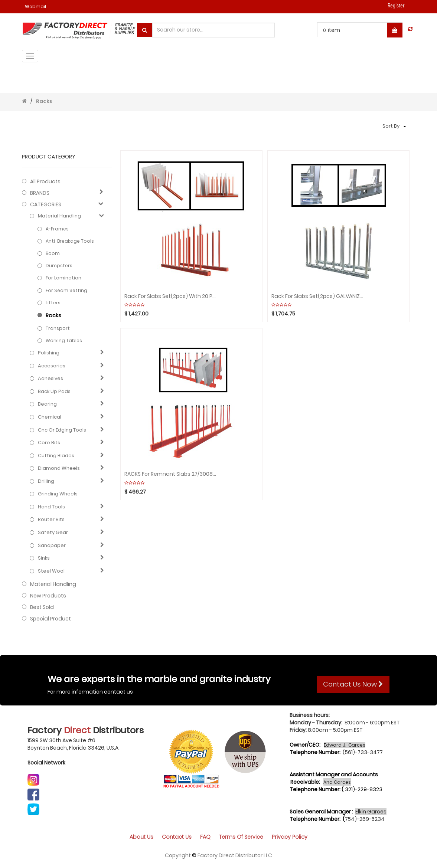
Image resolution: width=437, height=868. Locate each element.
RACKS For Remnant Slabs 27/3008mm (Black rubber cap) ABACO (171, 474)
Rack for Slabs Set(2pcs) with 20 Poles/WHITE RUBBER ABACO (171, 296)
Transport (58, 328)
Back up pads (54, 392)
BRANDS (40, 193)
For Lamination (63, 278)
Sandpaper (52, 546)
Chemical (50, 417)
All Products (45, 181)
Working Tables (64, 340)
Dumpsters (59, 266)
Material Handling (59, 216)
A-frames (57, 229)
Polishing (49, 353)
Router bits (51, 520)
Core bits (49, 443)
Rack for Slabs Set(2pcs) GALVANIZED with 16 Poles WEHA (318, 296)
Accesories (52, 366)
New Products (48, 596)
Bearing (47, 404)
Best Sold (42, 607)
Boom (53, 253)
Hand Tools (51, 507)
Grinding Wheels (58, 494)
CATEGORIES (46, 204)
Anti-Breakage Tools (70, 241)
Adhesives (50, 379)
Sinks (44, 558)
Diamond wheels (59, 468)
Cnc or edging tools (62, 430)
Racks (44, 101)
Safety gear (53, 533)
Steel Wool (51, 571)
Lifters (53, 303)
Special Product (50, 619)
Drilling (46, 481)
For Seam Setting (66, 290)
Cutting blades (56, 456)
